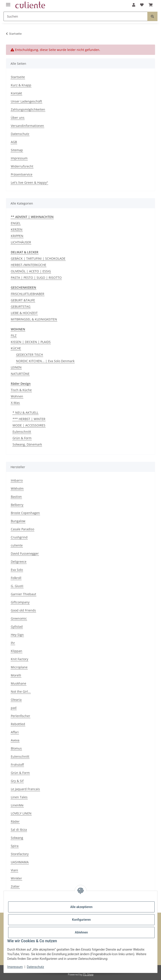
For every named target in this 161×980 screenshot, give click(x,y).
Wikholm (17, 488)
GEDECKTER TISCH (30, 355)
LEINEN (16, 367)
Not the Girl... (21, 691)
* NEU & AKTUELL (25, 413)
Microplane (19, 667)
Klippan (17, 651)
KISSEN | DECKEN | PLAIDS (31, 342)
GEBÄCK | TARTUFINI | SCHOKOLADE (38, 258)
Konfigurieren (81, 920)
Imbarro (17, 480)
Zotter (15, 886)
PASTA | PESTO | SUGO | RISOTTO (36, 278)
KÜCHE (16, 348)
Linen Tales (19, 797)
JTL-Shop (88, 974)
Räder (15, 821)
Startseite (18, 77)
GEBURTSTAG (21, 307)
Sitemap (17, 150)
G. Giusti (17, 586)
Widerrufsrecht (22, 166)
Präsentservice (22, 174)
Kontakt (16, 93)
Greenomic (19, 618)
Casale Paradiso (22, 529)
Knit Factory (19, 659)
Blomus (16, 748)
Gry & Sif (17, 781)
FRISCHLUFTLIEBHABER (28, 294)
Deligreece (19, 562)
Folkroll (16, 578)
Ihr (13, 643)
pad (14, 708)
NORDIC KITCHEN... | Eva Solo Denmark (45, 361)
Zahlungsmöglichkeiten (28, 109)
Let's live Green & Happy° (29, 183)
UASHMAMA (20, 862)
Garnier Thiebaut (23, 594)
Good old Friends (23, 610)
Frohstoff (17, 765)
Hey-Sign (17, 635)
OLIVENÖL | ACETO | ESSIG (31, 271)
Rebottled (18, 724)
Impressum (15, 967)
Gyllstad (17, 627)
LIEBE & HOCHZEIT (24, 313)
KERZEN (17, 229)
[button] (134, 5)
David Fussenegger (25, 553)
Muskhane (19, 683)
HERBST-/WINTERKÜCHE (29, 265)
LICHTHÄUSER (21, 242)
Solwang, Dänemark (27, 444)
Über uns (18, 118)
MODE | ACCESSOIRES (29, 425)
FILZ (14, 335)
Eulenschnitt (22, 432)
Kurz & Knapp (21, 85)
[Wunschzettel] (142, 5)
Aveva (15, 740)
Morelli (16, 675)
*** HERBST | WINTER (29, 419)
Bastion (16, 497)
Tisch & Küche (21, 390)
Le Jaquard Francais (25, 789)
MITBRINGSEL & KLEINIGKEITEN (34, 319)
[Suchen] (76, 16)
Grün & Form (22, 438)
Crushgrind (19, 537)
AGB (14, 142)
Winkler (16, 878)
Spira (15, 846)
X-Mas (15, 403)
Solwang (17, 838)
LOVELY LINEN (21, 813)
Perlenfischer (20, 716)
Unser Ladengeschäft (26, 101)
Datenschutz (35, 967)
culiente (17, 545)
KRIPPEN (17, 236)
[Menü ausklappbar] (8, 3)
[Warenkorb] (151, 5)
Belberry (17, 505)
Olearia (16, 700)
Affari (15, 732)
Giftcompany (20, 602)
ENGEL (16, 223)
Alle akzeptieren (81, 907)
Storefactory (20, 854)
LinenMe (17, 805)
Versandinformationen (27, 126)
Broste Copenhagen (25, 513)
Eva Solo (17, 570)
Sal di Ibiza (19, 830)
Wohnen (17, 396)
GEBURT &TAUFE (23, 300)
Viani (14, 870)
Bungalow (18, 521)
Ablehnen (81, 932)
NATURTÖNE (20, 374)
